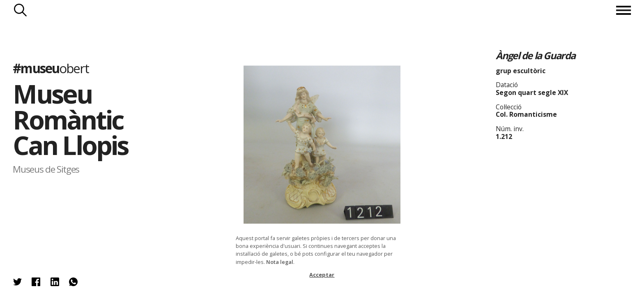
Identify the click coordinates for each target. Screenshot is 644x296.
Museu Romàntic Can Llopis (70, 119)
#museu (51, 68)
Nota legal (280, 262)
